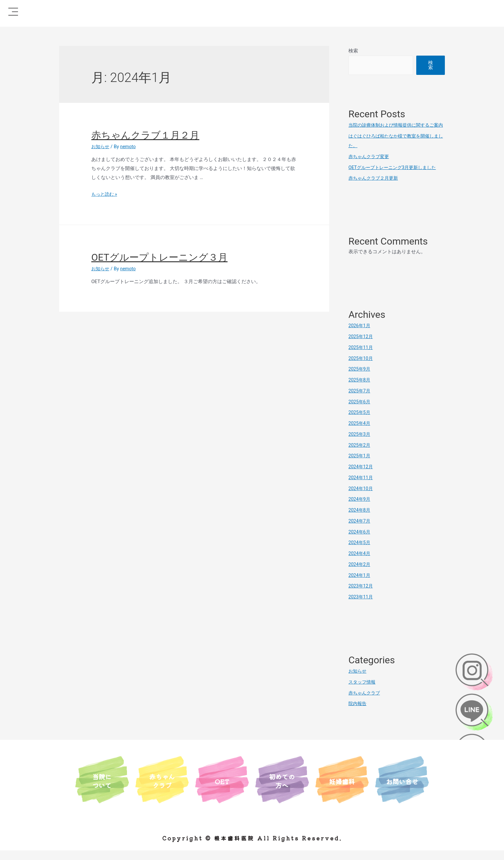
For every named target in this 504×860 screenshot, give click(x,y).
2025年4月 (360, 433)
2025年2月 (360, 455)
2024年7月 (360, 531)
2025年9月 (360, 379)
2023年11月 (361, 606)
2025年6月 (360, 411)
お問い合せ (402, 790)
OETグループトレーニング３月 (159, 257)
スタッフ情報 (363, 692)
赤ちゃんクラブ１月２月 (145, 135)
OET (222, 790)
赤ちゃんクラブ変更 (370, 166)
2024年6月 (360, 542)
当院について (102, 790)
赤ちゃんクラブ (365, 703)
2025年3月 (360, 444)
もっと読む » (105, 194)
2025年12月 (361, 346)
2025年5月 (360, 422)
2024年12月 (361, 476)
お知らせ (101, 147)
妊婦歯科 (342, 790)
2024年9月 (360, 509)
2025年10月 (361, 368)
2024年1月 (360, 585)
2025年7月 (360, 400)
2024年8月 (360, 520)
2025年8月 (360, 390)
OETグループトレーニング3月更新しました (395, 177)
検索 (353, 51)
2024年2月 (360, 574)
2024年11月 (361, 487)
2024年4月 (360, 563)
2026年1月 (360, 335)
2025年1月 (360, 465)
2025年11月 (361, 357)
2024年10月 (361, 498)
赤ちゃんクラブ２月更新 (375, 188)
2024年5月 (360, 552)
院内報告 (358, 713)
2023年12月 (361, 596)
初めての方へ (282, 790)
